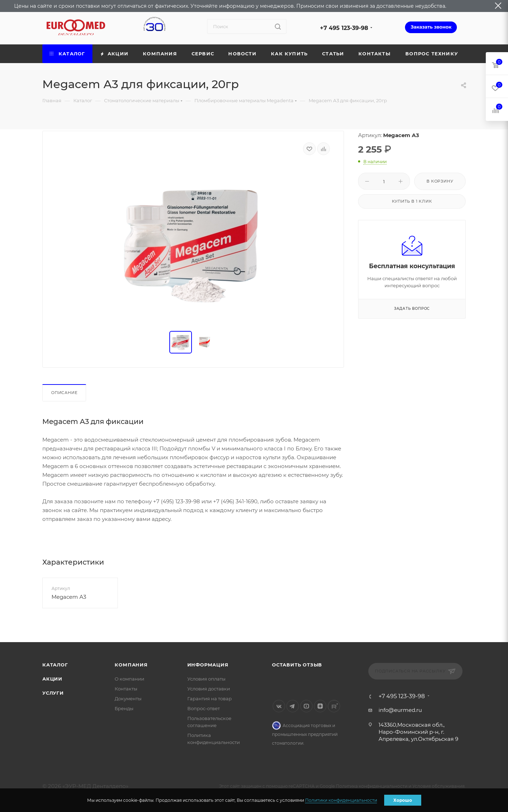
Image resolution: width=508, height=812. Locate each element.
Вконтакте (279, 706)
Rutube (334, 706)
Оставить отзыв (297, 665)
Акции (52, 679)
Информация (208, 665)
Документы (128, 699)
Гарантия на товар (210, 699)
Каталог (55, 665)
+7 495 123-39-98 (344, 28)
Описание (64, 393)
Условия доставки (209, 689)
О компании (129, 679)
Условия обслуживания (439, 786)
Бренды (124, 708)
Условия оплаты (206, 679)
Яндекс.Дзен (320, 706)
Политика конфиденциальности (372, 786)
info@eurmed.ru (400, 710)
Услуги (53, 693)
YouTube (306, 706)
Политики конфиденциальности (341, 800)
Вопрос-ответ (204, 708)
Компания (131, 665)
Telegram (293, 706)
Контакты (126, 689)
